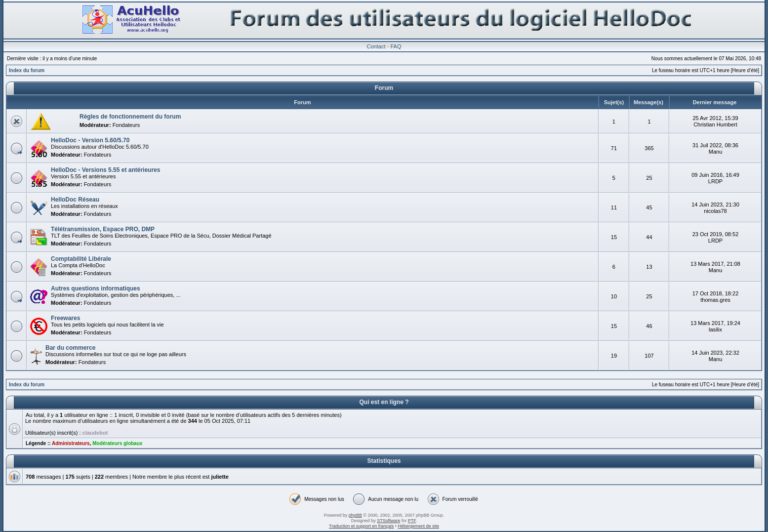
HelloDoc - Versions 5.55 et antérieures (105, 170)
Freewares (65, 318)
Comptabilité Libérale (81, 259)
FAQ (396, 46)
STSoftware (388, 521)
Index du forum (27, 70)
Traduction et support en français (361, 526)
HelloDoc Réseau (75, 200)
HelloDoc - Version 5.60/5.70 (90, 140)
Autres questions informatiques (96, 288)
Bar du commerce (70, 348)
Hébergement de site (418, 526)
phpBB (355, 515)
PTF (412, 521)
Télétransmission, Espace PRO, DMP (103, 229)
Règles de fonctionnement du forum (130, 117)
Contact (376, 46)
